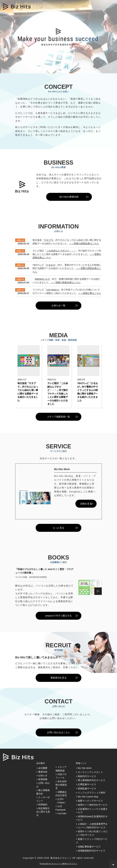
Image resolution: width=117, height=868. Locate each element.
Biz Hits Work (85, 768)
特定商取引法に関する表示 (43, 812)
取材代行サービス (87, 776)
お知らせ (43, 775)
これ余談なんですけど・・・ (61, 251)
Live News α (53, 290)
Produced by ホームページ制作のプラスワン (58, 864)
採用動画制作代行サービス (92, 851)
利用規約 (43, 805)
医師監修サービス (87, 788)
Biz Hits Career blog (88, 797)
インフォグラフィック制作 (92, 793)
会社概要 (43, 768)
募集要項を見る (59, 678)
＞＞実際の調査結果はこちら (84, 244)
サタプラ (49, 240)
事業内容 (43, 772)
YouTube (62, 813)
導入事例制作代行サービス (92, 780)
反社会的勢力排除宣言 (61, 785)
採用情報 (43, 779)
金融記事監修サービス (89, 847)
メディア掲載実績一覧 (58, 417)
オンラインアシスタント (90, 772)
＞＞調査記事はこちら (90, 293)
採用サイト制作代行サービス (93, 805)
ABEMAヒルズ (42, 279)
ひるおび (51, 265)
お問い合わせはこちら (58, 732)
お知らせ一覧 (58, 305)
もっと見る (59, 528)
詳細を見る (86, 504)
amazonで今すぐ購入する (58, 616)
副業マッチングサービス (90, 801)
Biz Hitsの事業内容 (69, 197)
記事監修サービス (87, 784)
